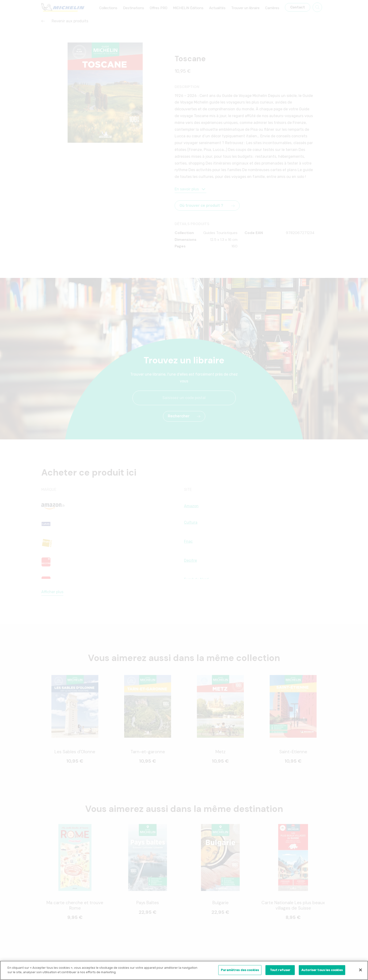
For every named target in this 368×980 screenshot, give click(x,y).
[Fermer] (360, 971)
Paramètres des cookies (240, 971)
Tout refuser (280, 971)
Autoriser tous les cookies (322, 971)
